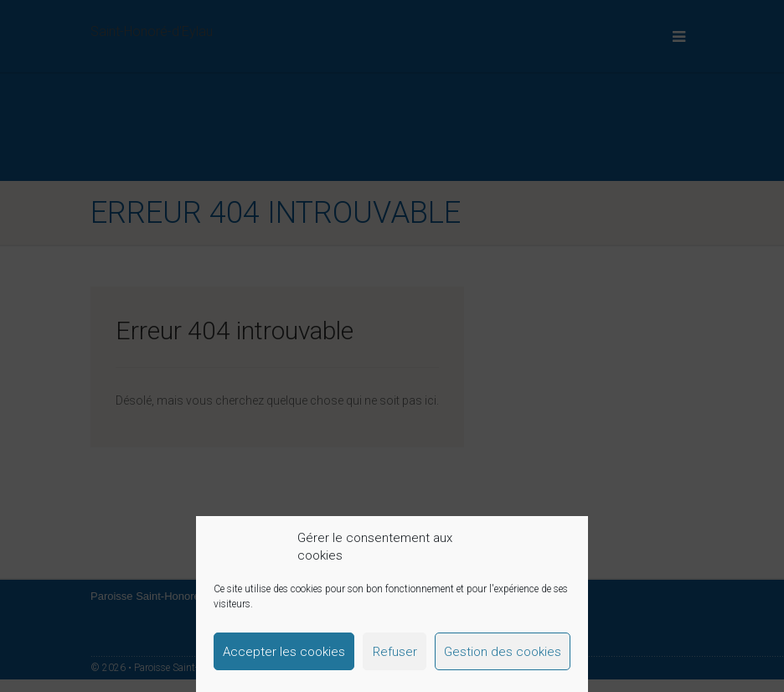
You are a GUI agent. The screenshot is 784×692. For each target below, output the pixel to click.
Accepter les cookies (284, 652)
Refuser (395, 652)
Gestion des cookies (503, 652)
